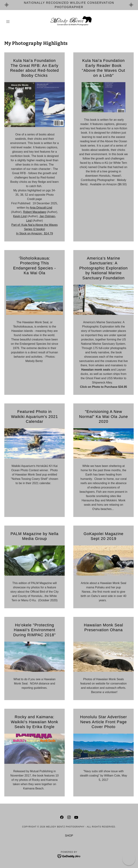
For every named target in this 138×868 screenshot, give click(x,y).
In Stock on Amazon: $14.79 (35, 233)
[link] (69, 22)
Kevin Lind (20, 216)
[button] (14, 22)
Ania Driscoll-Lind (41, 208)
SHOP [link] (69, 836)
